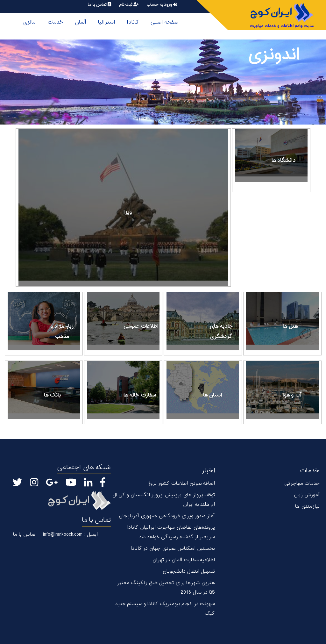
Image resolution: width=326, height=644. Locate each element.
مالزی (29, 22)
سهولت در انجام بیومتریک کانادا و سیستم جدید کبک (165, 609)
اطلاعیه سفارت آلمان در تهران (184, 560)
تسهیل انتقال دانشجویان (189, 572)
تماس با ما (99, 5)
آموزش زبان (307, 495)
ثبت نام (129, 5)
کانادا (133, 22)
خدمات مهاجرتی (302, 484)
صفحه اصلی (164, 22)
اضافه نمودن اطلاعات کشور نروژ (181, 484)
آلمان (81, 22)
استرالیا (106, 22)
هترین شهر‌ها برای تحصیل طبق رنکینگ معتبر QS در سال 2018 (166, 588)
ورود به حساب (162, 5)
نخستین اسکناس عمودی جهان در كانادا (173, 549)
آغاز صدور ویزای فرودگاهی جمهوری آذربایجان (167, 516)
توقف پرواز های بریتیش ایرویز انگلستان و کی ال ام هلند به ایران (164, 500)
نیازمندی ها (307, 507)
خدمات (55, 22)
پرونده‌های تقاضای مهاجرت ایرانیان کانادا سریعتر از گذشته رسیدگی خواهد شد (171, 532)
